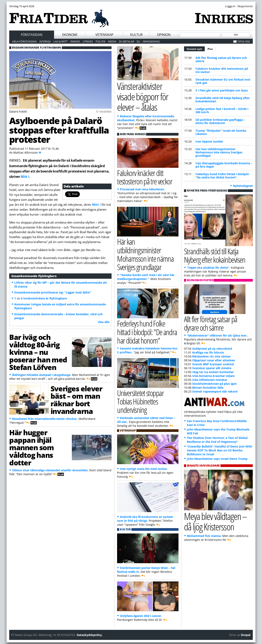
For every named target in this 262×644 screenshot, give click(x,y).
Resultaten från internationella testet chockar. (45, 419)
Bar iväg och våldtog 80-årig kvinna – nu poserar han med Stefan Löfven (38, 352)
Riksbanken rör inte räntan (211, 356)
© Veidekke (104, 111)
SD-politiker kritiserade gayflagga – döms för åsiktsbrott (220, 121)
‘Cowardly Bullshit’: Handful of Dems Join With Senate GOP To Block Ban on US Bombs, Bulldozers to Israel (220, 450)
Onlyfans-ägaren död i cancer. (141, 616)
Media (112, 41)
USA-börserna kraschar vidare (213, 376)
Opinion (164, 35)
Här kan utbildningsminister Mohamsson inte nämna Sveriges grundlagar (219, 152)
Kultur (136, 35)
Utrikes (88, 41)
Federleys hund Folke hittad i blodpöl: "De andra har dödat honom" (222, 176)
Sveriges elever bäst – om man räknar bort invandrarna (76, 400)
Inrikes (75, 41)
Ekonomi (70, 35)
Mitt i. (25, 177)
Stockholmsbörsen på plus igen (214, 384)
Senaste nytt (196, 48)
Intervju (45, 41)
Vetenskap (104, 35)
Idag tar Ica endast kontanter (213, 372)
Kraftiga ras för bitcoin (208, 352)
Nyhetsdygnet (243, 186)
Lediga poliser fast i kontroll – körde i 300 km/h (222, 110)
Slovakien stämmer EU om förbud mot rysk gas (223, 81)
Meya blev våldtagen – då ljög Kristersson (215, 521)
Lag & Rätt (60, 41)
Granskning (151, 41)
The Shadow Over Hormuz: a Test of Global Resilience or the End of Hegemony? (217, 440)
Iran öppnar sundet (209, 141)
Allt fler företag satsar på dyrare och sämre (221, 59)
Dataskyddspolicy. (90, 635)
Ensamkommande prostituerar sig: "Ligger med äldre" (53, 292)
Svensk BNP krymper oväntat (213, 364)
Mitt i (96, 204)
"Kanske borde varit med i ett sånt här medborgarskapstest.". (146, 277)
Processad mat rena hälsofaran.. (143, 189)
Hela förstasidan (24, 41)
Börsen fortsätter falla (208, 388)
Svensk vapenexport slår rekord (215, 391)
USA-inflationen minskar (210, 380)
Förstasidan (32, 35)
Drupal (246, 635)
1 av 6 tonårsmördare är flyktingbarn (41, 298)
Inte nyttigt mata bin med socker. (144, 469)
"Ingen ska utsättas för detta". (208, 268)
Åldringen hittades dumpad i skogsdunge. (42, 375)
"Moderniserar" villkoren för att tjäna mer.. (217, 335)
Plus (210, 49)
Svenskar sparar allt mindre (212, 368)
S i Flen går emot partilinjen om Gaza (222, 90)
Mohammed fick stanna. (204, 536)
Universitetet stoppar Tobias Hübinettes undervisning (140, 401)
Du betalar (126, 41)
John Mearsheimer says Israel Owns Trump (217, 459)
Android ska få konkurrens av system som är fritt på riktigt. (145, 519)
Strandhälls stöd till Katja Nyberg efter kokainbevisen (223, 100)
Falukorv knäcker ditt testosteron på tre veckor (222, 70)
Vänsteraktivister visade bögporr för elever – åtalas (143, 96)
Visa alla (104, 322)
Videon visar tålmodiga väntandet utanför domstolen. (50, 470)
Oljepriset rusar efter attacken (214, 360)
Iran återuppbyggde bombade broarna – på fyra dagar (224, 165)
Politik (101, 41)
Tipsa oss (244, 41)
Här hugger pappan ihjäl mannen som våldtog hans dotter (32, 447)
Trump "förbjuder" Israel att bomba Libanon (221, 132)
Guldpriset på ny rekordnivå (212, 349)
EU (138, 41)
